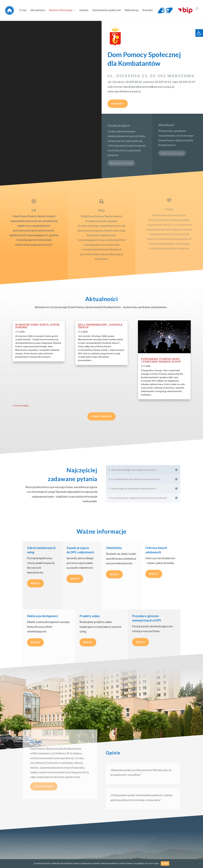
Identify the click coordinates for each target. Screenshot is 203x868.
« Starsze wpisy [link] (20, 406)
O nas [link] (23, 10)
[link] (199, 33)
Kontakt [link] (148, 10)
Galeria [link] (84, 10)
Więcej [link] (35, 583)
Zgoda (165, 863)
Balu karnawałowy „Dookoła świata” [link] (100, 326)
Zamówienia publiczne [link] (107, 10)
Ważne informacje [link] (61, 10)
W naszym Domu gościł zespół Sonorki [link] (37, 326)
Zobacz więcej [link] (101, 416)
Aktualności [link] (38, 10)
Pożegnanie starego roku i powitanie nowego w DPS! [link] (161, 360)
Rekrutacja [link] (132, 10)
